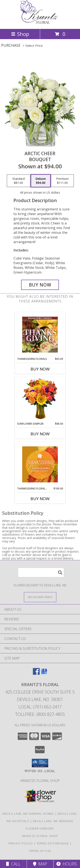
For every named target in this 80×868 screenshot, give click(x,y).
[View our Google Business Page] (44, 673)
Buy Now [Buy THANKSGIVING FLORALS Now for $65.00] (40, 369)
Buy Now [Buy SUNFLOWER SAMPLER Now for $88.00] (40, 434)
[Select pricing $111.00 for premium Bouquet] (62, 181)
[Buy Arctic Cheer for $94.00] (40, 285)
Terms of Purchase (53, 843)
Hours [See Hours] (67, 864)
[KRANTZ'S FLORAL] (40, 23)
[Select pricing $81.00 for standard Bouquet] (19, 181)
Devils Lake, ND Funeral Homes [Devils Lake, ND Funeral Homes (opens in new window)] (28, 814)
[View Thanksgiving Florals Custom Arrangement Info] (40, 335)
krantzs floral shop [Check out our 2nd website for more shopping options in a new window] (40, 781)
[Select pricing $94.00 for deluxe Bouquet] (41, 181)
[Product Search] (41, 572)
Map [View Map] (40, 864)
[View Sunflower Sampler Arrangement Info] (40, 399)
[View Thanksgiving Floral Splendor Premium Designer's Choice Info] (40, 464)
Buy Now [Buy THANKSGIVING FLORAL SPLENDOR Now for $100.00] (40, 499)
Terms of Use (40, 851)
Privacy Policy (21, 843)
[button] (40, 763)
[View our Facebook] (36, 673)
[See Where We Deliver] (40, 597)
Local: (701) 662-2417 (40, 707)
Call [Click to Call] (13, 864)
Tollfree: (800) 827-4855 (40, 714)
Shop (20, 34)
